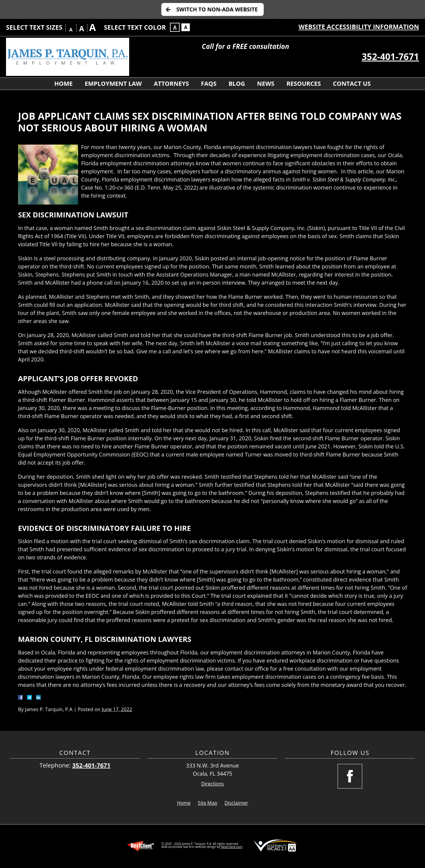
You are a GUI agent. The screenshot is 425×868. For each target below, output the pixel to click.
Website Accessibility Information (359, 27)
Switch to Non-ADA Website (217, 9)
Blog (237, 84)
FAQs (209, 84)
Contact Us (352, 84)
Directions (213, 784)
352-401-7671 (390, 57)
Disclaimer (236, 803)
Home (64, 84)
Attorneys (171, 84)
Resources (304, 84)
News (266, 84)
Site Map (208, 803)
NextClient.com (231, 847)
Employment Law (113, 84)
